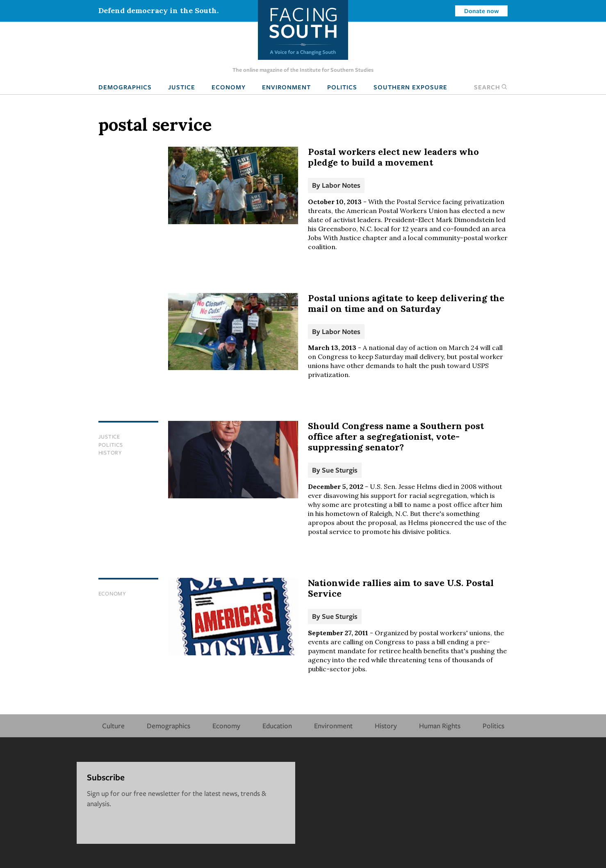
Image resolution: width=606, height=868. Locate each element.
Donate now (482, 11)
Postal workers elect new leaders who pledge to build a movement (393, 157)
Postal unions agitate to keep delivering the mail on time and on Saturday (406, 303)
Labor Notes (341, 185)
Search (491, 87)
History (110, 452)
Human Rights (440, 726)
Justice (182, 87)
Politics (342, 87)
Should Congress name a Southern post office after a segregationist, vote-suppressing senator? (396, 436)
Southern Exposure (410, 87)
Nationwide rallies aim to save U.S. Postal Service (401, 588)
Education (277, 726)
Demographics (125, 87)
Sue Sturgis (340, 470)
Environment (286, 87)
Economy (229, 87)
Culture (113, 726)
